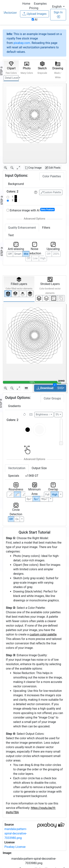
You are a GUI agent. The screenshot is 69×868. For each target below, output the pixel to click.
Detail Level (11, 78)
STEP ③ (2, 251)
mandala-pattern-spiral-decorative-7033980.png (16, 833)
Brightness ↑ (43, 414)
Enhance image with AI (31, 210)
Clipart (11, 68)
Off (11, 519)
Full (47, 494)
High (43, 258)
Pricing (34, 8)
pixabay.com (22, 43)
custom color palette (43, 634)
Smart (18, 254)
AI (35, 20)
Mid (26, 254)
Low (35, 258)
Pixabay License (15, 847)
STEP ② (2, 200)
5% (57, 414)
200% (56, 254)
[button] (58, 7)
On (17, 519)
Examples (40, 4)
